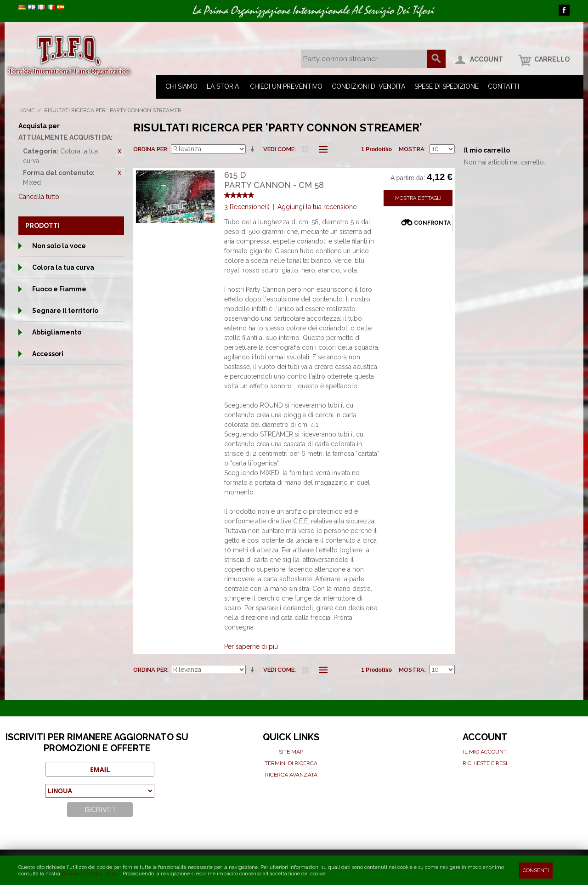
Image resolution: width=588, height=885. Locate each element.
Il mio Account (485, 752)
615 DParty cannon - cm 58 (274, 180)
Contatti (503, 86)
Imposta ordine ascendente (254, 149)
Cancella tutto (39, 197)
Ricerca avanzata (291, 775)
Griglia (305, 149)
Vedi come (279, 149)
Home (26, 110)
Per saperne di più (251, 647)
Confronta (432, 223)
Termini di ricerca (291, 763)
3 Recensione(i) (247, 207)
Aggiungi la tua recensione (317, 207)
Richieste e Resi (485, 763)
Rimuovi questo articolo (119, 151)
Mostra (412, 149)
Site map (291, 752)
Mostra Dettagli (418, 198)
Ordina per (150, 149)
